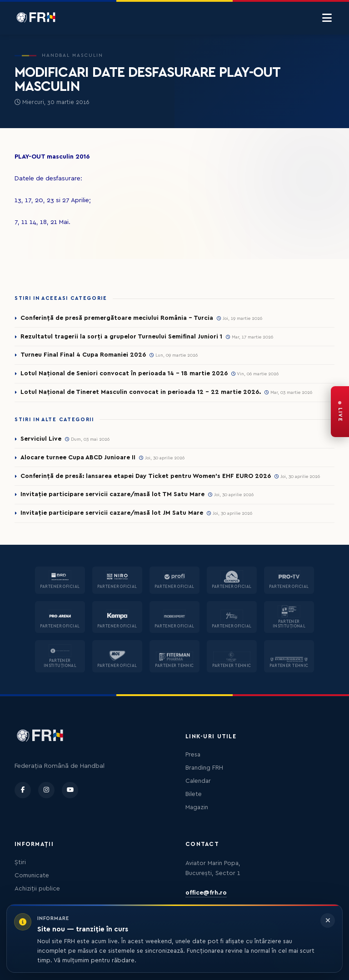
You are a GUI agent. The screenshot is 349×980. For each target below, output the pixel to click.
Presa (193, 755)
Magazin (197, 807)
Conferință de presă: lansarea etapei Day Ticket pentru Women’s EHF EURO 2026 (146, 476)
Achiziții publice (37, 889)
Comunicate (32, 876)
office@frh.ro (206, 893)
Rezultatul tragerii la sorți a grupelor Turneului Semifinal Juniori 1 (121, 337)
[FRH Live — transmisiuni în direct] (340, 412)
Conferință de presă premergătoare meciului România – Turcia (117, 318)
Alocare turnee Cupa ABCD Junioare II (78, 458)
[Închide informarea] (328, 920)
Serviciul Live (41, 439)
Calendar (198, 781)
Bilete (194, 794)
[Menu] (327, 18)
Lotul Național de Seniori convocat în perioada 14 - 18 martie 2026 (124, 373)
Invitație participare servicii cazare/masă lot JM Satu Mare (112, 513)
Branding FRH (204, 768)
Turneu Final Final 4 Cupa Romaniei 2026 (83, 355)
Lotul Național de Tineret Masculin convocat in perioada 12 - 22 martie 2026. (141, 392)
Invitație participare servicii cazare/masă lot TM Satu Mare (112, 494)
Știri (20, 862)
